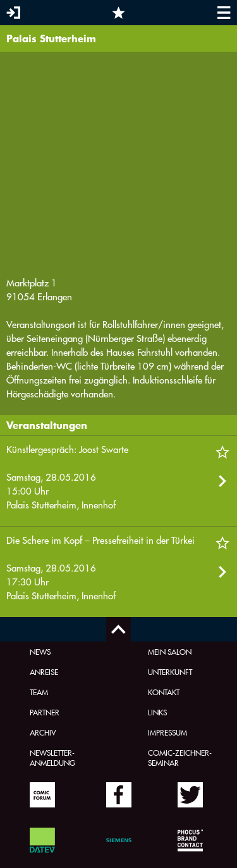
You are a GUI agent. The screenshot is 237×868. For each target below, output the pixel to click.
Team (39, 692)
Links (157, 712)
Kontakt (164, 692)
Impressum (167, 732)
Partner (45, 712)
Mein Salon (170, 652)
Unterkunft (170, 672)
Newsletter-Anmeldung (52, 758)
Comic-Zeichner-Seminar (180, 758)
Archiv (43, 732)
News (40, 652)
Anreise (44, 672)
